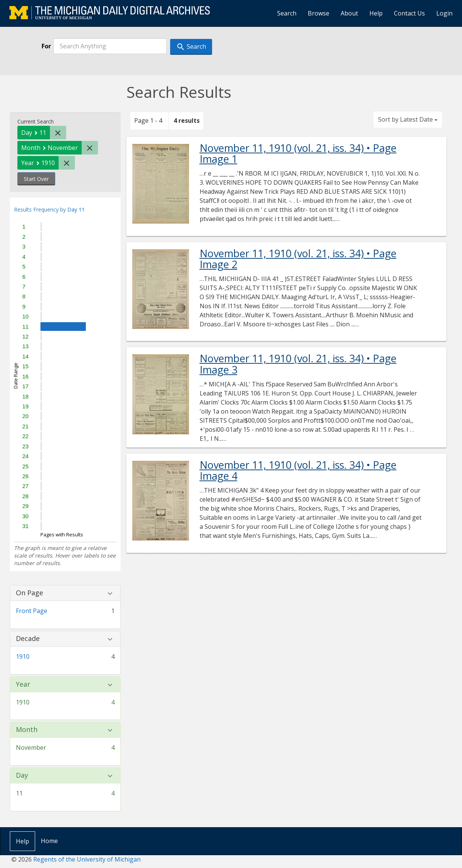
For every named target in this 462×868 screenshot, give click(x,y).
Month (27, 730)
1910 (23, 656)
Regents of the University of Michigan (87, 859)
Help (376, 13)
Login (444, 13)
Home (49, 841)
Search (287, 13)
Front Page (32, 611)
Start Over (36, 179)
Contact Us (409, 13)
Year (23, 684)
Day (22, 775)
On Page (29, 593)
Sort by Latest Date (408, 119)
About (349, 13)
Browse (319, 13)
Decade (28, 639)
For (46, 46)
